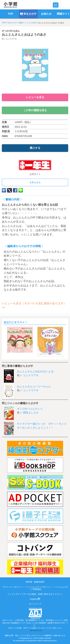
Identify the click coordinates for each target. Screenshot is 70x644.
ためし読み (35, 87)
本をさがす (12, 23)
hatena (4, 190)
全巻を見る (35, 182)
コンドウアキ (11, 39)
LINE (21, 190)
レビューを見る (35, 97)
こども (28, 23)
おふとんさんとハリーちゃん (34, 386)
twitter (10, 190)
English (35, 599)
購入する (35, 148)
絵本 (34, 23)
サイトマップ (35, 604)
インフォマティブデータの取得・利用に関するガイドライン (35, 594)
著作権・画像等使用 (35, 582)
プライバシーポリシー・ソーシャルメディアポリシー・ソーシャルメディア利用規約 (35, 588)
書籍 (21, 23)
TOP (4, 23)
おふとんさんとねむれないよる (35, 371)
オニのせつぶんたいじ (30, 409)
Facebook (15, 190)
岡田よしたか (31, 413)
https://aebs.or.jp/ (36, 630)
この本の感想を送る (35, 110)
